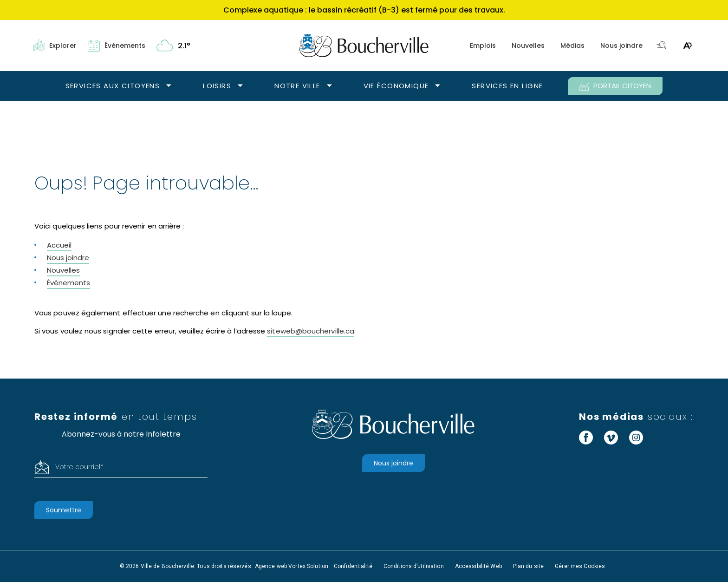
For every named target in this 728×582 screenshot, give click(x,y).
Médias (572, 46)
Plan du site (528, 566)
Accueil (59, 245)
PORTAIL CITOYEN (615, 86)
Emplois (483, 46)
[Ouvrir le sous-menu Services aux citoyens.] (169, 86)
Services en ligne (507, 86)
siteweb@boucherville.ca (311, 331)
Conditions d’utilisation (414, 566)
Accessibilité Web (478, 566)
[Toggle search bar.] (662, 46)
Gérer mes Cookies (580, 566)
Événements (68, 283)
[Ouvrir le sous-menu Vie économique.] (438, 86)
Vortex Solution (308, 566)
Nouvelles (528, 46)
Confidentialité (353, 566)
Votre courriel (79, 467)
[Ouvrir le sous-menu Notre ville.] (329, 86)
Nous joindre (621, 46)
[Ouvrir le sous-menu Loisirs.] (240, 86)
